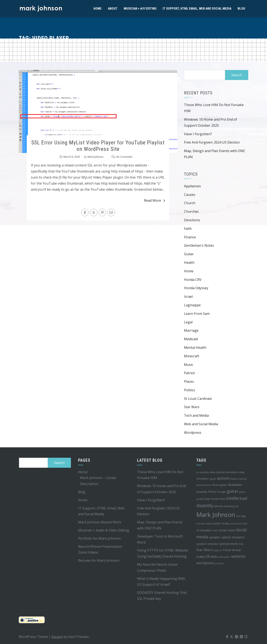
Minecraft (192, 356)
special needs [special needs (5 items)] (229, 544)
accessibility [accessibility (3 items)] (203, 472)
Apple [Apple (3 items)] (213, 479)
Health (189, 263)
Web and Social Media (201, 424)
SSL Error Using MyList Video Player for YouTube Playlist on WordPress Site (98, 146)
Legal (188, 322)
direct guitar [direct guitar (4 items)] (220, 485)
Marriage (191, 330)
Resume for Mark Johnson (99, 560)
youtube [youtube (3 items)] (219, 563)
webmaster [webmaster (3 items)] (224, 557)
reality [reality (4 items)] (225, 523)
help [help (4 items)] (207, 499)
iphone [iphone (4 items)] (219, 506)
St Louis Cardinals (198, 399)
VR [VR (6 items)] (208, 556)
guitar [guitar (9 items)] (233, 491)
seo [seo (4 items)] (215, 530)
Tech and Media (196, 415)
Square (57, 637)
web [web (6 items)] (214, 556)
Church (190, 203)
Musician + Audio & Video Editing (104, 530)
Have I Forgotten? (198, 134)
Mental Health (195, 348)
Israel (188, 296)
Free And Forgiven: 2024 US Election (212, 142)
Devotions (192, 220)
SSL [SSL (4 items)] (241, 544)
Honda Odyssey (196, 288)
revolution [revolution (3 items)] (236, 524)
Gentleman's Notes (199, 245)
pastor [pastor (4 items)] (217, 523)
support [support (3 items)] (217, 550)
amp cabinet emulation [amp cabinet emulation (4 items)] (224, 472)
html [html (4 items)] (222, 499)
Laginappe (192, 305)
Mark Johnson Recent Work (100, 522)
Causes (190, 195)
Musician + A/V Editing (140, 9)
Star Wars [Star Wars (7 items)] (204, 550)
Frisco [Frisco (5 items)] (212, 492)
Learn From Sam (197, 314)
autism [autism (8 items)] (223, 478)
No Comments (124, 157)
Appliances (192, 186)
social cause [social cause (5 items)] (227, 530)
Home (98, 9)
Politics (190, 390)
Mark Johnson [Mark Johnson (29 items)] (216, 515)
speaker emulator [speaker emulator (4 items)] (207, 544)
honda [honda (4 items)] (215, 499)
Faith (188, 229)
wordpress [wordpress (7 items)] (205, 563)
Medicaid (191, 339)
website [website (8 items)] (238, 556)
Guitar (189, 254)
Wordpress (193, 433)
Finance (190, 237)
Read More (154, 200)
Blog (241, 9)
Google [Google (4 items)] (222, 492)
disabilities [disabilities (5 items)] (235, 485)
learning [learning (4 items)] (229, 506)
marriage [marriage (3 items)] (241, 516)
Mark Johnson (95, 157)
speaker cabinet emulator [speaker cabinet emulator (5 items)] (227, 537)
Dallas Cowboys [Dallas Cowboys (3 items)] (238, 479)
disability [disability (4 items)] (202, 492)
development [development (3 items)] (204, 485)
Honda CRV (193, 280)
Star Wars (192, 407)
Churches (191, 211)
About (113, 9)
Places (189, 381)
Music (189, 365)
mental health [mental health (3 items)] (204, 524)
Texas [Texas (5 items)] (227, 550)
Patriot (189, 373)
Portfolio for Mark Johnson (99, 538)
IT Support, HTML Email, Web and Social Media (197, 9)
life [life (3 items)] (237, 506)
